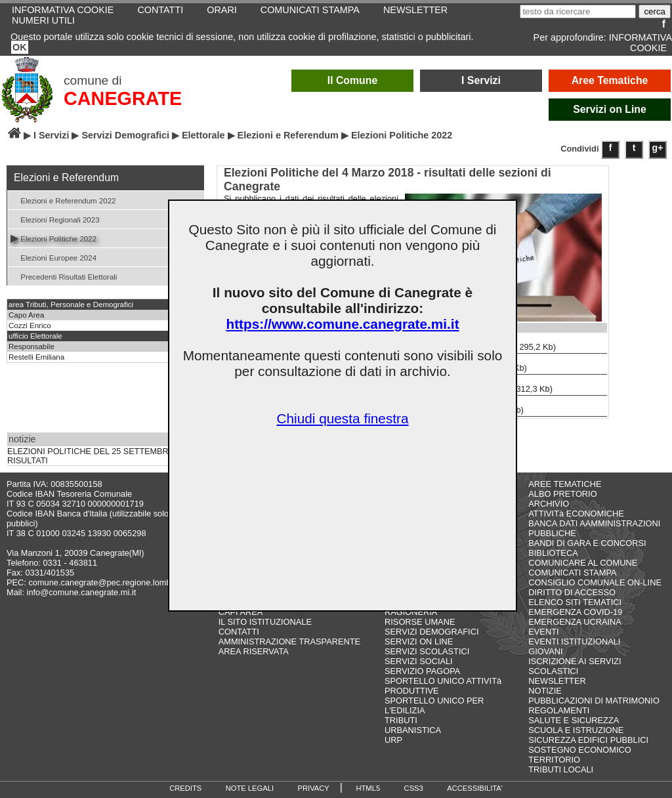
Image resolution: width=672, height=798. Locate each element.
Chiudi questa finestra (342, 418)
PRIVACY (314, 788)
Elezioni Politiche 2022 (53, 238)
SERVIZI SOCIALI (419, 661)
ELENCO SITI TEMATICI (575, 602)
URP (393, 740)
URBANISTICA (413, 730)
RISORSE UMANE (420, 622)
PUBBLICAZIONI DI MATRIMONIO (594, 701)
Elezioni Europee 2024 (53, 257)
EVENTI (543, 632)
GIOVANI (545, 651)
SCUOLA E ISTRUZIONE (576, 730)
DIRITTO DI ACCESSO (572, 592)
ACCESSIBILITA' (475, 788)
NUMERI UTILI (43, 20)
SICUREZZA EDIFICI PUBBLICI (588, 740)
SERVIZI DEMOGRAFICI (431, 632)
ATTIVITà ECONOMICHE (576, 514)
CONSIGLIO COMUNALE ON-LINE (595, 582)
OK (20, 47)
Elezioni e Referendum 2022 (63, 200)
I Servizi (481, 80)
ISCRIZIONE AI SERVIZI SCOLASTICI (575, 666)
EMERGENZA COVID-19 (575, 612)
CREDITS (185, 788)
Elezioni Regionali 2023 (55, 219)
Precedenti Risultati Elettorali (64, 276)
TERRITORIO (554, 760)
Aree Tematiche (610, 80)
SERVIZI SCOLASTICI (427, 651)
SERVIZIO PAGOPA (422, 671)
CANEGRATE (123, 98)
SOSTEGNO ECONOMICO (579, 750)
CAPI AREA (241, 612)
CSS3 (414, 788)
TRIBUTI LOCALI (561, 769)
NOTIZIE (545, 691)
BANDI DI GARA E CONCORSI (587, 543)
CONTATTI (239, 632)
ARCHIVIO (549, 504)
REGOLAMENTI (559, 710)
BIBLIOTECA (553, 553)
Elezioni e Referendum (288, 135)
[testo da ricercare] (578, 11)
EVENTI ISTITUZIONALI (574, 641)
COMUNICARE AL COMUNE (583, 563)
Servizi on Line (610, 109)
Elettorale (203, 135)
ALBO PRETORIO (562, 494)
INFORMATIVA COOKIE (640, 43)
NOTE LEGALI (250, 788)
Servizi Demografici (125, 135)
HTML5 (368, 788)
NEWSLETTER (557, 681)
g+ (658, 148)
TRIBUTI (401, 720)
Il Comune (353, 80)
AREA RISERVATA (254, 651)
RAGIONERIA (411, 612)
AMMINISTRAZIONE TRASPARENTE (289, 641)
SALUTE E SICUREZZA (574, 720)
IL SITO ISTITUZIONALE (265, 622)
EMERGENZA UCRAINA (575, 622)
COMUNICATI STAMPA (572, 573)
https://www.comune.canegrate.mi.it (342, 324)
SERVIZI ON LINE (419, 641)
